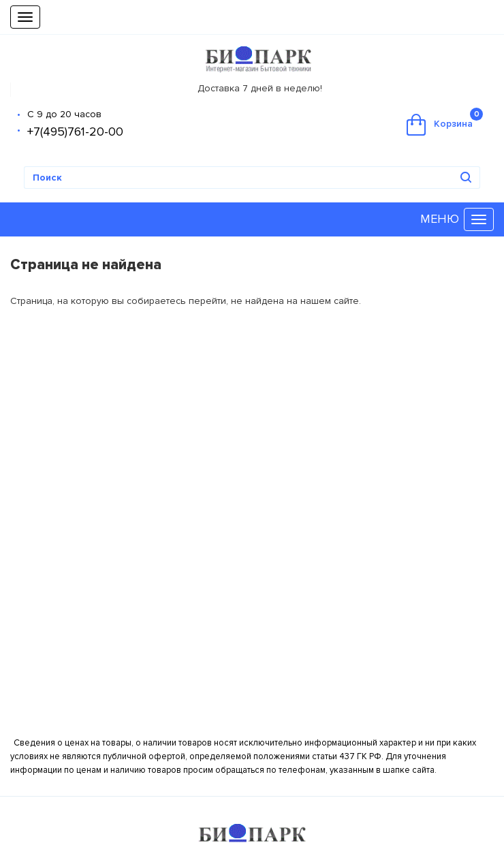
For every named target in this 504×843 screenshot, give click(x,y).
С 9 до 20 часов (64, 114)
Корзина (445, 122)
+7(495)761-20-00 (75, 132)
